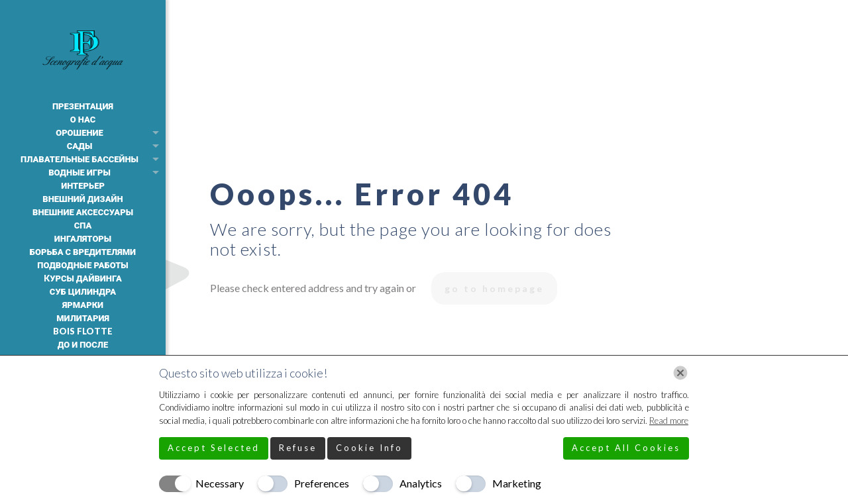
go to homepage (494, 288)
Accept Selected (214, 448)
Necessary (220, 483)
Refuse (298, 448)
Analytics (421, 483)
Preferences (322, 483)
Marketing (517, 483)
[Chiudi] (680, 373)
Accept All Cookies (626, 448)
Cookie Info (369, 448)
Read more (669, 421)
